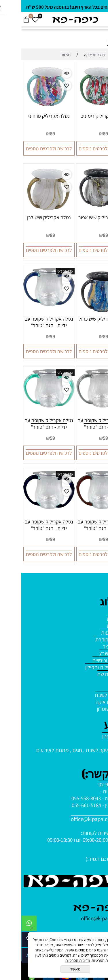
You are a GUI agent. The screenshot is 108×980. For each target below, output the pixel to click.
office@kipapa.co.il (71, 819)
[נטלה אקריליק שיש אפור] (81, 212)
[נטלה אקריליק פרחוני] (28, 111)
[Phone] (8, 941)
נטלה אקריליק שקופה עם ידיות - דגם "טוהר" (28, 322)
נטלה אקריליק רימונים (80, 116)
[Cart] (5, 20)
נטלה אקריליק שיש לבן (28, 217)
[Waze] (8, 957)
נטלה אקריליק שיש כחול (80, 319)
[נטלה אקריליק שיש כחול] (80, 313)
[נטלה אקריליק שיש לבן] (28, 212)
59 (31, 336)
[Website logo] (54, 20)
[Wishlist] (14, 20)
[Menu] (103, 20)
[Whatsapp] (8, 925)
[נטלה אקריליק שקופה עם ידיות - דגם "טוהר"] (28, 304)
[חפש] (94, 20)
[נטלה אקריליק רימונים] (81, 110)
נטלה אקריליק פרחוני (28, 116)
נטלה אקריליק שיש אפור (80, 217)
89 (84, 133)
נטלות (97, 42)
